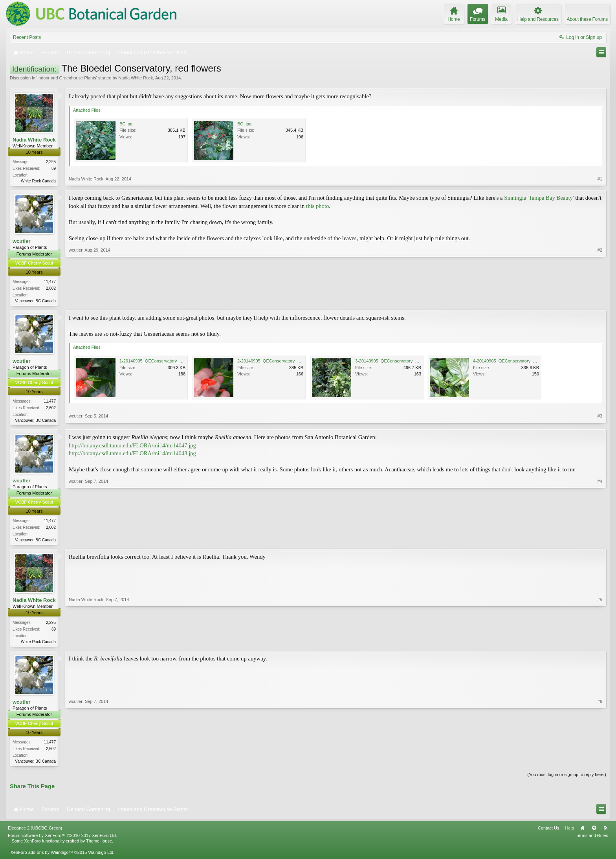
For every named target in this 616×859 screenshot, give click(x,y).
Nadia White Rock (136, 78)
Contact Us (548, 832)
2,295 (51, 162)
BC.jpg (126, 124)
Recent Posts (27, 37)
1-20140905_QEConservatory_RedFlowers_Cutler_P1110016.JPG (184, 362)
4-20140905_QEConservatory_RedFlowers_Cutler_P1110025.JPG (537, 362)
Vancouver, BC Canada (35, 302)
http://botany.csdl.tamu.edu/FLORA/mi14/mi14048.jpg (132, 456)
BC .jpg (244, 124)
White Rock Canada (38, 181)
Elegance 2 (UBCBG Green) (35, 832)
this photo (317, 207)
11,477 (50, 282)
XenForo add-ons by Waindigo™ (41, 856)
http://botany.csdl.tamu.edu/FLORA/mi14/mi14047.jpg (132, 447)
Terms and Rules (592, 840)
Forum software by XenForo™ (62, 840)
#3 (600, 421)
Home (583, 832)
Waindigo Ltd (101, 856)
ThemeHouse (99, 845)
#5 (600, 644)
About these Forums (587, 19)
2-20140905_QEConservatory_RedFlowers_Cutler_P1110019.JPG (302, 362)
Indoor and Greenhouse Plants (67, 78)
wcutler (22, 242)
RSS (605, 832)
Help (569, 832)
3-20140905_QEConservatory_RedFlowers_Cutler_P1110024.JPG (419, 362)
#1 (600, 180)
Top (594, 832)
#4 (600, 541)
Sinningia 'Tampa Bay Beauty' (539, 199)
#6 (600, 764)
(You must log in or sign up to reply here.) (567, 779)
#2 (600, 300)
